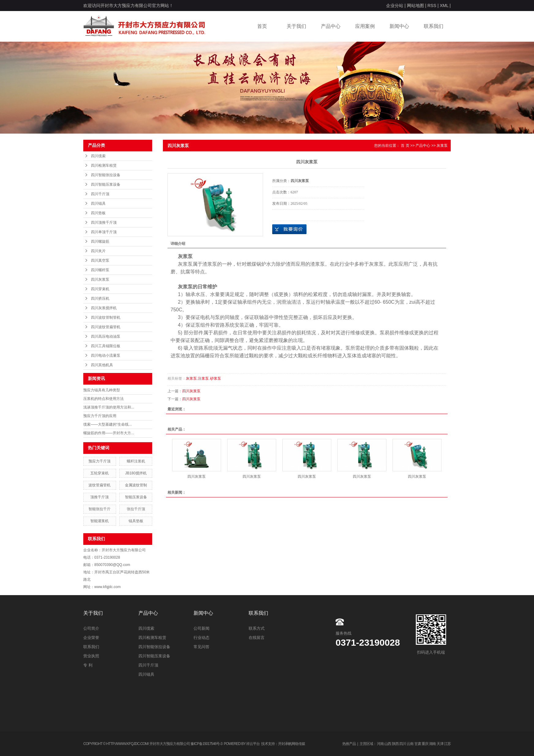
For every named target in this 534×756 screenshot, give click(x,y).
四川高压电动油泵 (106, 336)
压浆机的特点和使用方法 (103, 399)
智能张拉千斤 (100, 509)
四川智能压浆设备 (106, 184)
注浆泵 (203, 378)
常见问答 (201, 647)
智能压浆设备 (136, 497)
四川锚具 (98, 203)
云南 (410, 744)
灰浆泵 (442, 146)
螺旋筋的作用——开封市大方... (109, 433)
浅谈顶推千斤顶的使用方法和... (109, 407)
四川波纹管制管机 (106, 317)
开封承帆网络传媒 (291, 744)
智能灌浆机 (100, 521)
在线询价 (289, 229)
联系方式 (257, 628)
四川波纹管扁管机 (106, 327)
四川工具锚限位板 (106, 346)
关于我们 (296, 26)
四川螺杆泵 (100, 270)
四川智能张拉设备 (106, 175)
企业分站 (395, 6)
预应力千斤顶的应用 (100, 416)
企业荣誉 (91, 638)
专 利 (88, 665)
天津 (440, 744)
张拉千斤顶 (136, 509)
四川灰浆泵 (100, 279)
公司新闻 (201, 628)
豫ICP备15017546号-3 (206, 744)
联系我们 (434, 26)
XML (444, 6)
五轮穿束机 (100, 473)
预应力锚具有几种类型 (102, 390)
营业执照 (91, 656)
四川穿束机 (100, 289)
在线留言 (257, 638)
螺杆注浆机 (136, 461)
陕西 (395, 744)
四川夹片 (98, 251)
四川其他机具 (102, 365)
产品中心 (331, 26)
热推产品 (349, 744)
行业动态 (201, 638)
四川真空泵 (100, 260)
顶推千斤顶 (100, 497)
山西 (388, 744)
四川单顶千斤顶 (104, 232)
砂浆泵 (216, 378)
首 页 (405, 146)
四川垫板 (98, 213)
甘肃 (418, 744)
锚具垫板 (136, 521)
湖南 (432, 744)
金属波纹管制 (136, 485)
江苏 (447, 744)
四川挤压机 (100, 298)
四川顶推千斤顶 (104, 222)
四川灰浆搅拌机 (104, 308)
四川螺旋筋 (100, 241)
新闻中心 (399, 26)
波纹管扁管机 (100, 485)
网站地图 (416, 6)
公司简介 (91, 628)
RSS (432, 6)
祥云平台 (253, 744)
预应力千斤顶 (100, 461)
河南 (380, 744)
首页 (262, 26)
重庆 (425, 744)
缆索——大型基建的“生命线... (107, 424)
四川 (403, 744)
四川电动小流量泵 (106, 355)
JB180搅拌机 (136, 473)
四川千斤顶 (100, 194)
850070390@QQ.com (112, 565)
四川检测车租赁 (104, 165)
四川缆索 (98, 156)
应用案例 (365, 26)
